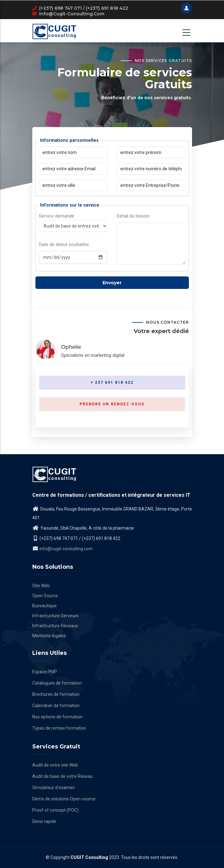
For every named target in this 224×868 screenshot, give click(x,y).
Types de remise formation (59, 728)
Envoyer (112, 283)
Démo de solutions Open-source (64, 799)
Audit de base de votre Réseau (63, 776)
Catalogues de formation (57, 683)
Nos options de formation (57, 717)
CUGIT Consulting (89, 857)
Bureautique (44, 606)
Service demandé (73, 239)
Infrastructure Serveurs (55, 616)
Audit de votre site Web (55, 765)
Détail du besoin (133, 216)
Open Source (45, 596)
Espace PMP (45, 672)
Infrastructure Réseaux (55, 626)
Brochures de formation (56, 694)
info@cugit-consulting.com (72, 14)
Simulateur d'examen (54, 788)
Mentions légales (49, 636)
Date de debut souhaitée (64, 244)
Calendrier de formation (56, 706)
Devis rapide (44, 821)
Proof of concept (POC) (55, 810)
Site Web (41, 586)
